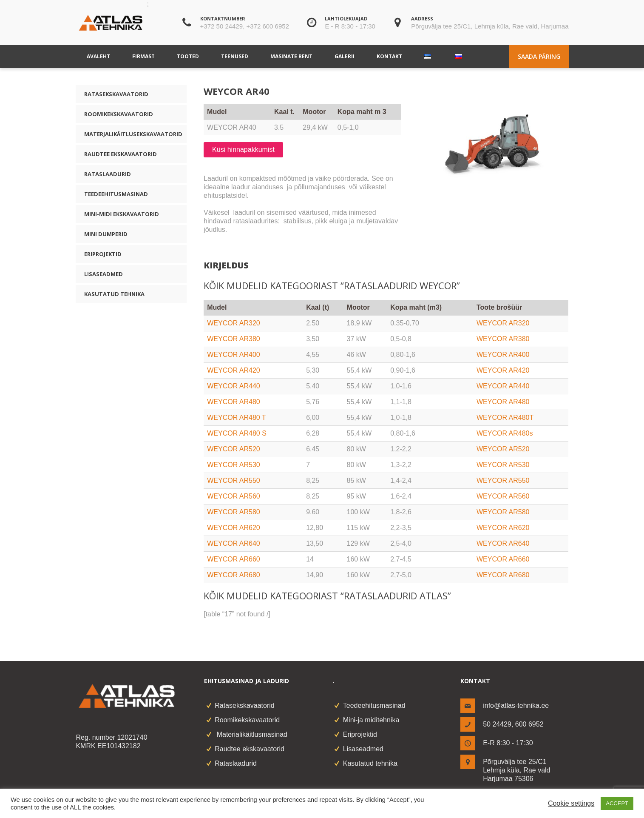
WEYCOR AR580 (233, 512)
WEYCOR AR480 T (236, 418)
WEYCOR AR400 (233, 355)
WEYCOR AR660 (233, 559)
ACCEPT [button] (617, 803)
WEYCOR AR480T (505, 418)
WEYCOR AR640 (233, 543)
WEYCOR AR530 (233, 465)
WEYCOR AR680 (233, 575)
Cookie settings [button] (571, 803)
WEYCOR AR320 (233, 323)
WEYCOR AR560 (233, 496)
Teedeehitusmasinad (116, 194)
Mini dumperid (106, 234)
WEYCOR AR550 (233, 480)
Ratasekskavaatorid (116, 94)
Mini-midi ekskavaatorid (122, 214)
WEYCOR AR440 (233, 386)
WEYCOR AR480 (233, 402)
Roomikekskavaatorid (119, 114)
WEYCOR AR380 (233, 339)
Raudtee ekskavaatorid (121, 154)
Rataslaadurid (108, 174)
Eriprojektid (103, 254)
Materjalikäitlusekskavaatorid (133, 134)
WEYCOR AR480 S (237, 433)
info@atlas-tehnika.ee (516, 705)
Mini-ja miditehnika (371, 720)
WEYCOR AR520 (233, 449)
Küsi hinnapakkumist (243, 150)
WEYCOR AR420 (233, 370)
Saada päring (539, 56)
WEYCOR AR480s (505, 433)
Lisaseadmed (104, 274)
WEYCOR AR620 (233, 528)
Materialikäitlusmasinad (251, 734)
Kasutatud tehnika (114, 294)
